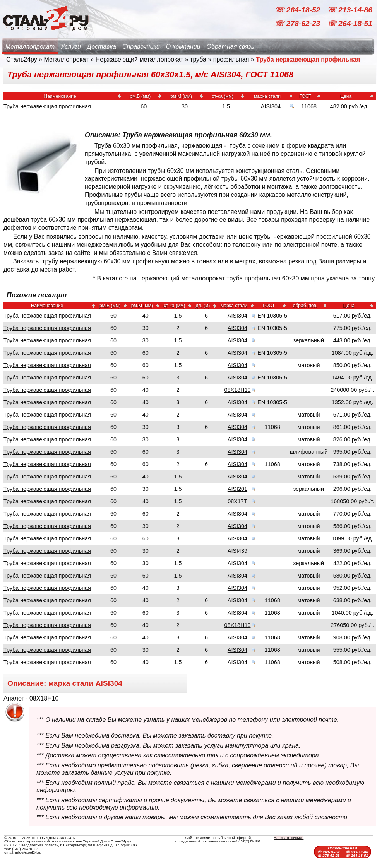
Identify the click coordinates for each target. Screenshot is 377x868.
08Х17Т (237, 501)
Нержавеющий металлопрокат (140, 59)
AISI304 (271, 106)
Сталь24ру (22, 59)
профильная (231, 59)
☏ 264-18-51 (350, 23)
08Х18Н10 (237, 390)
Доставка (102, 47)
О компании (183, 47)
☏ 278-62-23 (298, 23)
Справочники (141, 47)
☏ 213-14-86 (350, 10)
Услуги (71, 47)
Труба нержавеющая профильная (47, 316)
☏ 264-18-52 (298, 10)
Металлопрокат (30, 47)
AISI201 (237, 489)
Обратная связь (230, 47)
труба (198, 59)
